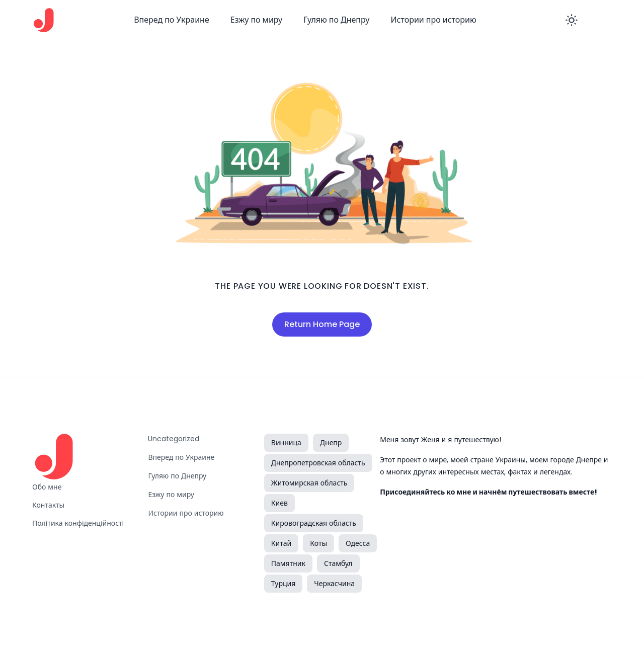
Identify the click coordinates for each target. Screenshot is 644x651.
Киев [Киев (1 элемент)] (279, 503)
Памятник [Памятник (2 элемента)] (288, 563)
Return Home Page (322, 324)
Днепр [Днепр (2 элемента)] (331, 443)
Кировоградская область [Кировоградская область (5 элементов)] (314, 523)
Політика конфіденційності (78, 523)
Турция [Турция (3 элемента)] (283, 584)
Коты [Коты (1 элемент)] (318, 543)
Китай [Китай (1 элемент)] (281, 543)
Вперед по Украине (172, 20)
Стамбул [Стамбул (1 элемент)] (338, 563)
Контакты (48, 505)
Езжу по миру (257, 20)
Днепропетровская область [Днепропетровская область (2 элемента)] (318, 463)
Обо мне (47, 487)
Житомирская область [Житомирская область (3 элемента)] (309, 483)
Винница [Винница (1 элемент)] (286, 443)
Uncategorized (174, 439)
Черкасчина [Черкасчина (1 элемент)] (334, 584)
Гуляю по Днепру (336, 20)
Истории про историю (433, 20)
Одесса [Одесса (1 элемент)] (358, 543)
